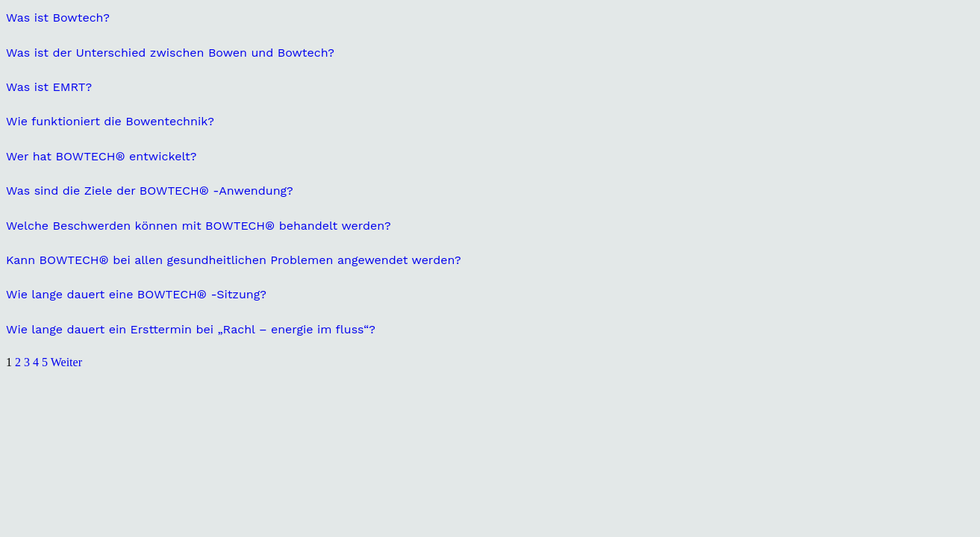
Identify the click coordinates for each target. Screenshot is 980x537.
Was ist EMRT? (49, 87)
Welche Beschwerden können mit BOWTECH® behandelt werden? (199, 226)
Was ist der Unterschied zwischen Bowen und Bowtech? (170, 53)
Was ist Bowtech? (58, 18)
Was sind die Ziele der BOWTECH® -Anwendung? (150, 191)
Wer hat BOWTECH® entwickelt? (101, 156)
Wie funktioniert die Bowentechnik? (110, 121)
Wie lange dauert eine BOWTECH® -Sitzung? (136, 294)
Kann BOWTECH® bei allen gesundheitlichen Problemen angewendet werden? (234, 260)
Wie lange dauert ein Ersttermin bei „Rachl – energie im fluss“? (191, 329)
